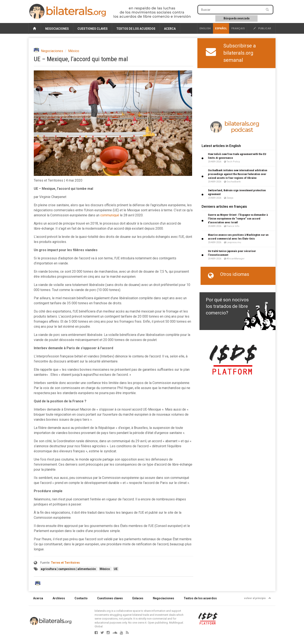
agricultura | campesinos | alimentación (69, 569)
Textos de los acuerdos (136, 29)
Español (221, 28)
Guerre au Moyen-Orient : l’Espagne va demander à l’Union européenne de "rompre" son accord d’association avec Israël (238, 219)
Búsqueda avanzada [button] (237, 18)
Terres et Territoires (65, 563)
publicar (262, 28)
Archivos (59, 598)
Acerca (170, 29)
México (74, 51)
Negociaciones (57, 29)
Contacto (81, 598)
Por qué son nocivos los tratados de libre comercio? (227, 306)
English (205, 28)
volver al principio (258, 598)
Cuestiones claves (93, 29)
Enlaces (138, 598)
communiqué (110, 215)
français (238, 28)
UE (116, 569)
